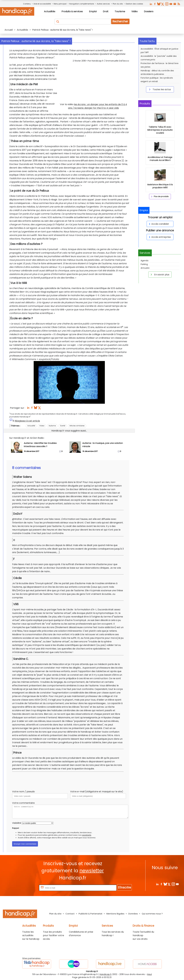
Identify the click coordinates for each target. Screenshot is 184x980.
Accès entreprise (159, 237)
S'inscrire (124, 887)
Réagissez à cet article (27, 421)
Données (133, 914)
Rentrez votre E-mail (27, 888)
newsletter (92, 871)
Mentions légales (115, 914)
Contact (70, 914)
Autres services (103, 4)
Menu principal (60, 4)
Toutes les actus (159, 89)
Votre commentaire (23, 803)
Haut (149, 974)
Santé (63, 426)
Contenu (27, 4)
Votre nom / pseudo (23, 792)
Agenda (144, 261)
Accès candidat (158, 224)
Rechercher (120, 21)
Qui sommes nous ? (152, 914)
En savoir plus (159, 274)
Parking (144, 264)
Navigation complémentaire (82, 4)
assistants (87, 835)
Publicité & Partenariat (91, 914)
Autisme (52, 426)
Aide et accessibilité (42, 4)
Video (42, 426)
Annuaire (145, 268)
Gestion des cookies (134, 4)
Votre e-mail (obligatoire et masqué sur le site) (97, 792)
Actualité (31, 426)
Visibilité (17, 823)
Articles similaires (77, 426)
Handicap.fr (106, 974)
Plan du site (118, 4)
